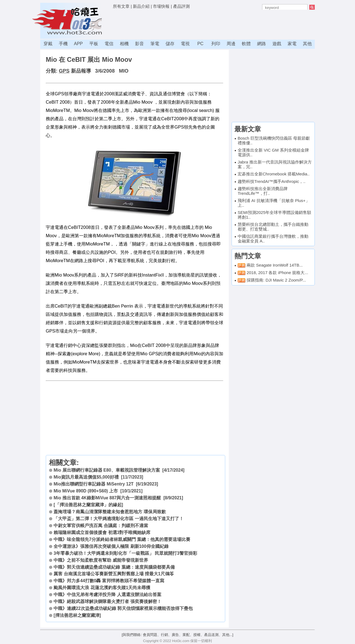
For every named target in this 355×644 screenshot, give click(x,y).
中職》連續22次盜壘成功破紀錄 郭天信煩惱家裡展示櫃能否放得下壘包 (123, 608)
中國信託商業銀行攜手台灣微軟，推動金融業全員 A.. (273, 239)
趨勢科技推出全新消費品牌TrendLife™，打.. (263, 191)
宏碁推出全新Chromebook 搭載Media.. (274, 174)
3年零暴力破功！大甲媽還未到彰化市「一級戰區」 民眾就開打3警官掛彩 (125, 553)
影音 (140, 44)
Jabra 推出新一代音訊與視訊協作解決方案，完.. (275, 164)
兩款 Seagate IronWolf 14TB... (275, 265)
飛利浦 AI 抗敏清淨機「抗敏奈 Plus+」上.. (274, 203)
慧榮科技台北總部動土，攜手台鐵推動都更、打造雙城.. (273, 227)
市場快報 (161, 6)
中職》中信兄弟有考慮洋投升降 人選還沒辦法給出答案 (107, 595)
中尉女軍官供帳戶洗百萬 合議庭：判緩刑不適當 (101, 526)
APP (78, 44)
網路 (262, 44)
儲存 (170, 44)
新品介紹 (141, 6)
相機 (124, 44)
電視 (185, 44)
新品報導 (81, 71)
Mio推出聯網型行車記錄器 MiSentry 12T (93, 484)
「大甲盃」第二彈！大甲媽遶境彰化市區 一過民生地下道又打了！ (118, 519)
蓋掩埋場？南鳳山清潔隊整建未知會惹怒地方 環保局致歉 (110, 512)
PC (200, 44)
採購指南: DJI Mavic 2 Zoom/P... (276, 280)
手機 (63, 44)
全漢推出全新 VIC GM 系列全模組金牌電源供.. (273, 152)
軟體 (246, 44)
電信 (109, 44)
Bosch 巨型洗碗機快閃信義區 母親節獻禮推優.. (274, 140)
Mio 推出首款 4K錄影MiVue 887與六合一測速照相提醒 (107, 498)
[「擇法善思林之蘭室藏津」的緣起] (88, 505)
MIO (124, 71)
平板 (94, 44)
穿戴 (48, 44)
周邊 (231, 44)
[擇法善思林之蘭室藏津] (77, 615)
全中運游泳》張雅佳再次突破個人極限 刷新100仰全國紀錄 (111, 546)
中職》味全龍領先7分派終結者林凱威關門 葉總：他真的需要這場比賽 (122, 539)
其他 (307, 44)
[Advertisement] (214, 24)
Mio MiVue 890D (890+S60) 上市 (86, 491)
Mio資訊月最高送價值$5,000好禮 (86, 477)
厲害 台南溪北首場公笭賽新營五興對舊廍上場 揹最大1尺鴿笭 (114, 574)
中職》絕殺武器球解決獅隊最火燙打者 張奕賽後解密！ (107, 601)
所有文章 (121, 6)
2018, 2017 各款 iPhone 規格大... (277, 273)
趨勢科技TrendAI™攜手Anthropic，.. (272, 181)
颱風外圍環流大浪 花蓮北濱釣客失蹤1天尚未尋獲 (102, 588)
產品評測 (181, 6)
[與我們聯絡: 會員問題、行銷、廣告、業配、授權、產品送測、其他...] (177, 635)
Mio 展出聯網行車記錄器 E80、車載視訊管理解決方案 (107, 470)
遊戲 (277, 44)
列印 (216, 44)
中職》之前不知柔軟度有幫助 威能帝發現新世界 (101, 560)
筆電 (155, 44)
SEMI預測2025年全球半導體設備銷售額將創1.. (274, 215)
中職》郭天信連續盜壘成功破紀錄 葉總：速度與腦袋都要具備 (114, 567)
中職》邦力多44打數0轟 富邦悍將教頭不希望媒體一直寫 (109, 581)
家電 (292, 44)
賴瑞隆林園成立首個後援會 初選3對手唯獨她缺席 (102, 532)
